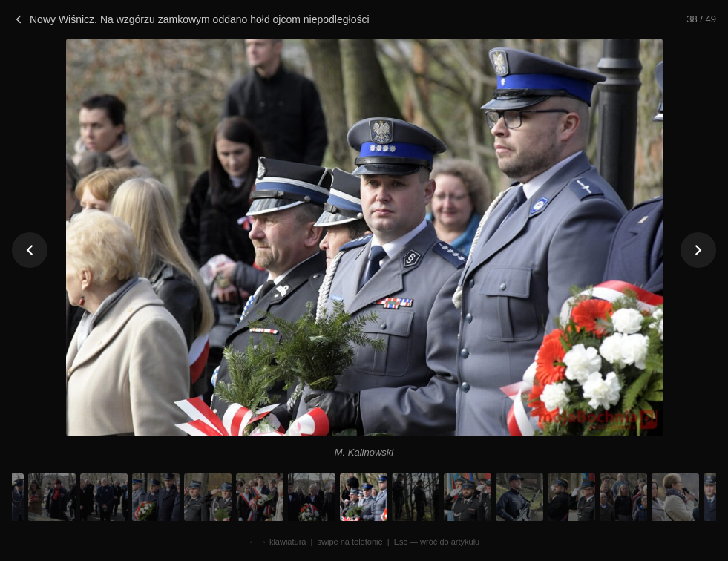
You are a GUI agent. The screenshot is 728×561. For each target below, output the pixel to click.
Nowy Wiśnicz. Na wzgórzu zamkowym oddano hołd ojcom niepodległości (191, 19)
